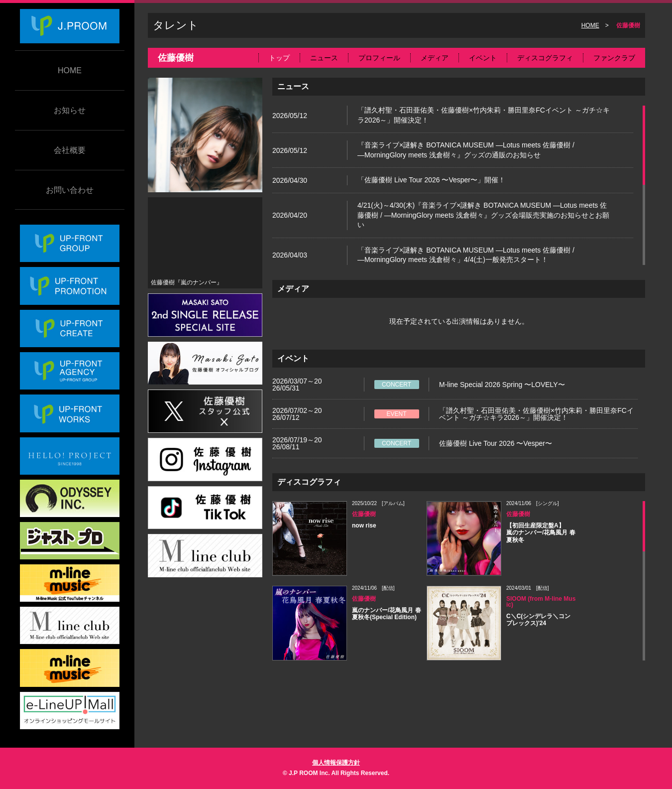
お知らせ (70, 110)
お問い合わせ (70, 190)
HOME (70, 70)
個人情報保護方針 (336, 763)
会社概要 (70, 150)
